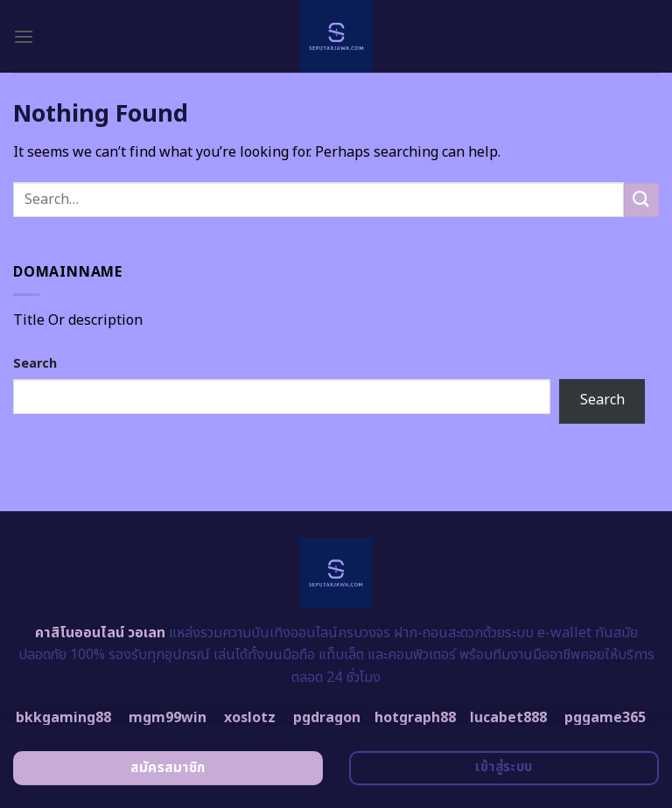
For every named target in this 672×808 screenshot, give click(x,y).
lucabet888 (508, 718)
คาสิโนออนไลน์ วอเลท (100, 633)
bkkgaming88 (63, 718)
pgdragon (327, 718)
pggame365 (605, 718)
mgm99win (168, 718)
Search (35, 364)
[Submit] (641, 200)
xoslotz (250, 718)
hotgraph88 (415, 718)
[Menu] (24, 36)
